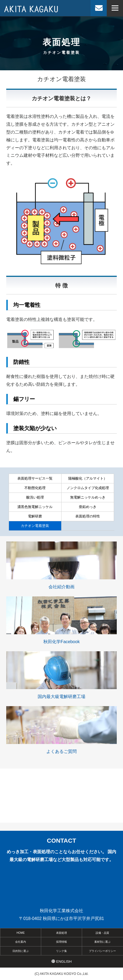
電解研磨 (35, 516)
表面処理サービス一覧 (35, 478)
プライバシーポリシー (102, 951)
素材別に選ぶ (102, 942)
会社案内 (21, 942)
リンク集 (61, 951)
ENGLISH (62, 961)
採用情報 (61, 942)
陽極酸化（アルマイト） (88, 478)
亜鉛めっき (88, 507)
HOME (21, 933)
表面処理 (61, 933)
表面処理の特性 (88, 516)
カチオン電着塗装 (35, 526)
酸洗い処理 (35, 497)
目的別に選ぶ (21, 951)
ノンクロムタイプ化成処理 (88, 488)
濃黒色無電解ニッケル (35, 507)
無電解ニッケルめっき (88, 497)
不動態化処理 (35, 488)
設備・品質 (102, 933)
